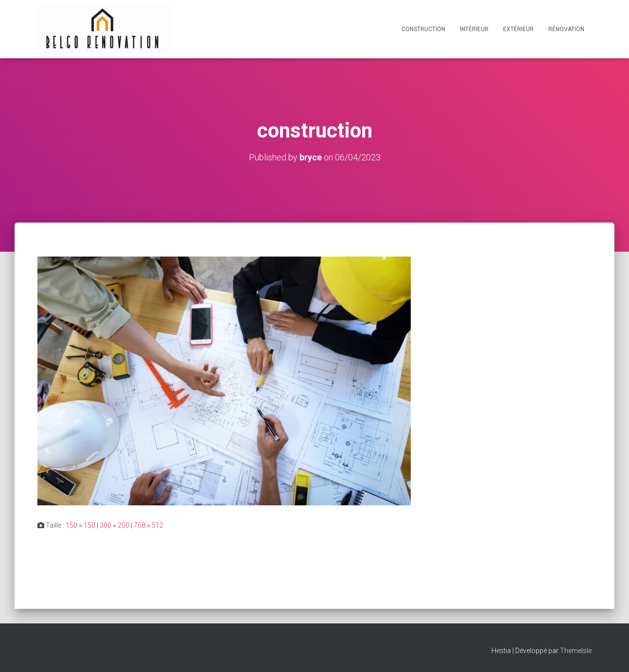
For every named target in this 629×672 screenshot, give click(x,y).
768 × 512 (149, 525)
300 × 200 (114, 525)
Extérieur (518, 29)
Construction (423, 29)
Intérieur (474, 29)
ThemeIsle (576, 651)
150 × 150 (80, 525)
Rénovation (566, 29)
